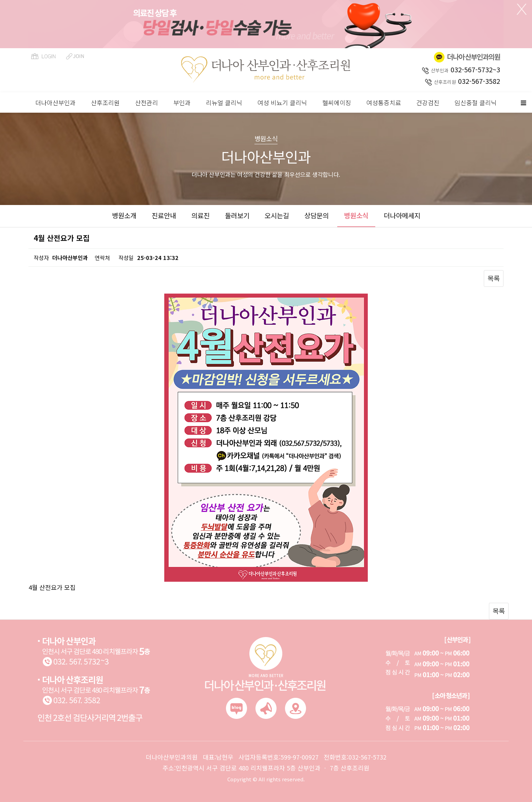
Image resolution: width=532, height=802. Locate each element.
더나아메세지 (402, 215)
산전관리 (147, 102)
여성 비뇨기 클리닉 (282, 102)
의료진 (201, 215)
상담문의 (317, 215)
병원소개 (124, 215)
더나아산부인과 (55, 102)
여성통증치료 (384, 102)
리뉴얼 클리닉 (224, 102)
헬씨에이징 (337, 102)
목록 (494, 278)
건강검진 (428, 102)
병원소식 (356, 215)
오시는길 (277, 215)
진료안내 (164, 215)
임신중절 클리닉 (476, 102)
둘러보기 (237, 215)
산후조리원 (105, 102)
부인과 (182, 102)
